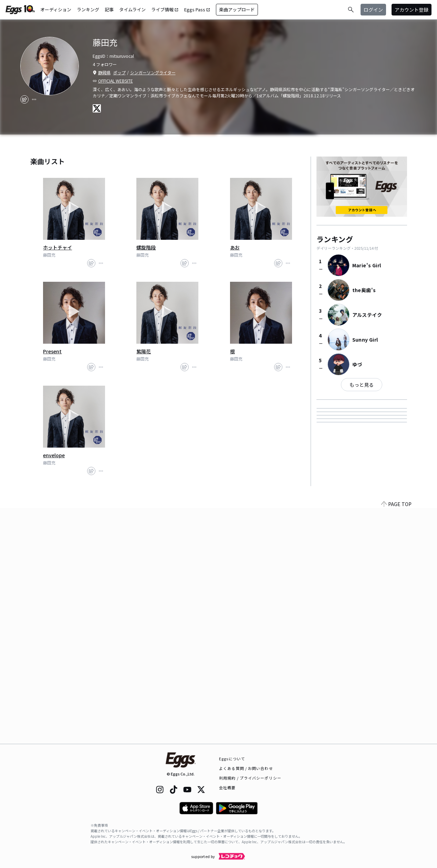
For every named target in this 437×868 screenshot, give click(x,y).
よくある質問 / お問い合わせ (246, 768)
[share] (24, 99)
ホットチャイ (58, 247)
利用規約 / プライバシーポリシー (250, 778)
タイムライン (132, 9)
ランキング (88, 9)
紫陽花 (144, 351)
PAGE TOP (396, 740)
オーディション (56, 9)
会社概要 (227, 787)
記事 (109, 9)
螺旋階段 (146, 247)
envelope (54, 455)
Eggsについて (232, 759)
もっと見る (362, 385)
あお (235, 247)
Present (52, 351)
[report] (34, 99)
